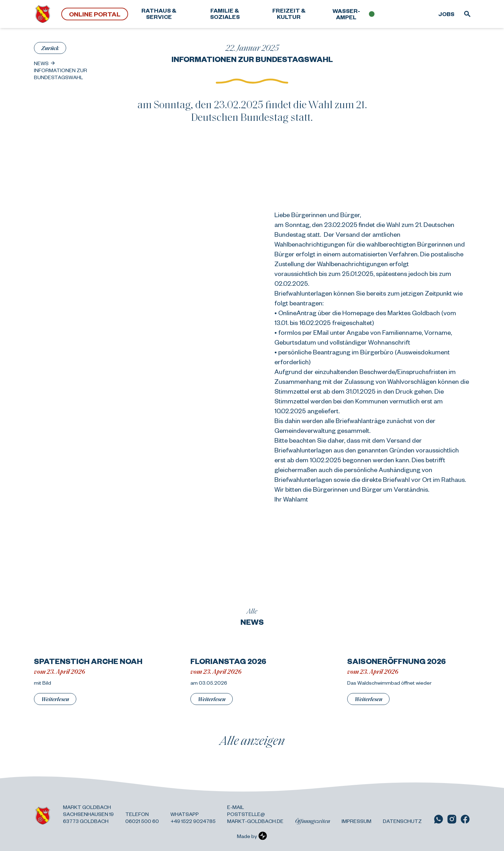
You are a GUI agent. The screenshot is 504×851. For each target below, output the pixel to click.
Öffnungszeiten (313, 821)
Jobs (446, 14)
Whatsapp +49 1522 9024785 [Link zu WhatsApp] (193, 817)
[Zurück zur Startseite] (43, 14)
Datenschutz (402, 821)
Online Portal (95, 14)
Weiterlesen (55, 699)
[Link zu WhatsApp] (439, 819)
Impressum (356, 821)
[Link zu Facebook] (465, 819)
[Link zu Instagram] (452, 819)
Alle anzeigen (252, 740)
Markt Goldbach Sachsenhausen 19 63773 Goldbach (88, 814)
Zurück (50, 48)
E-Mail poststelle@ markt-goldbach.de (255, 814)
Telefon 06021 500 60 (142, 817)
